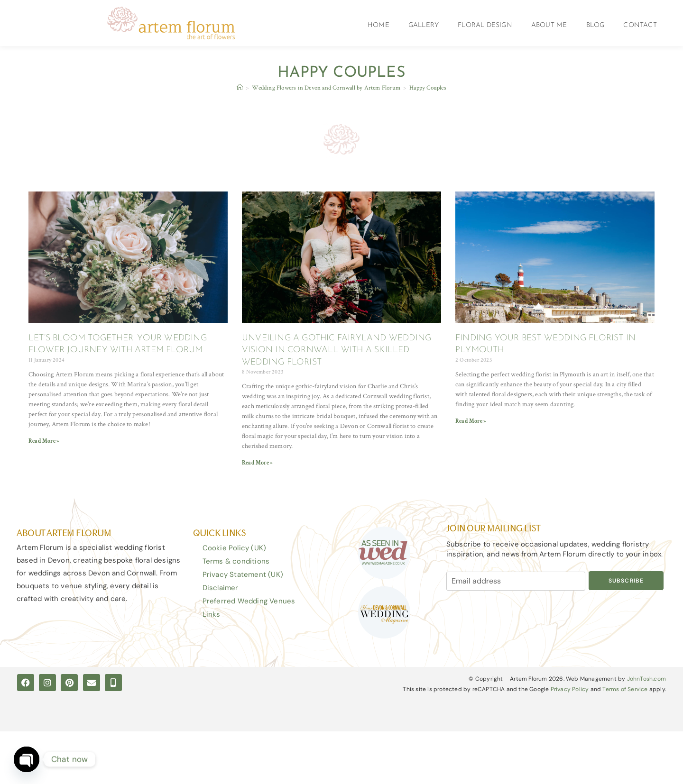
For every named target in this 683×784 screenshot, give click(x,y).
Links (212, 614)
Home (378, 25)
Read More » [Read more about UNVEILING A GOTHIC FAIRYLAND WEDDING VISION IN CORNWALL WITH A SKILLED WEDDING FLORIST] (257, 463)
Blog (595, 25)
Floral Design (485, 25)
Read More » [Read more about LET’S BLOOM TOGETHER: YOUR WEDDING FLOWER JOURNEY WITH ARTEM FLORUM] (44, 441)
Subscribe (626, 581)
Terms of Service (625, 689)
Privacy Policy (570, 689)
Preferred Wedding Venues (249, 601)
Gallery (424, 25)
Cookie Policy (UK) (235, 548)
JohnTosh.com (646, 679)
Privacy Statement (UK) (243, 574)
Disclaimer (221, 588)
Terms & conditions (236, 561)
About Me (549, 25)
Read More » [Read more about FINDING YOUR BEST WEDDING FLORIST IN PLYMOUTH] (471, 421)
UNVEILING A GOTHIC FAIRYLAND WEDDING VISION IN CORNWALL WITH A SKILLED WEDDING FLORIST (337, 350)
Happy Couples (428, 88)
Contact (640, 25)
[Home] (240, 88)
